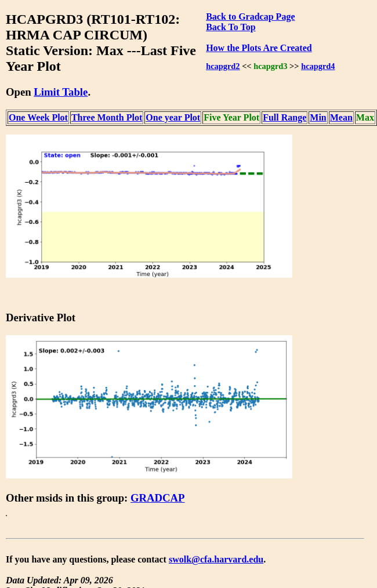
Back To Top (231, 27)
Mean (341, 117)
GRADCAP (158, 498)
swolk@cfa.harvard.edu (216, 559)
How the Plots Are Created (259, 48)
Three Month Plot (107, 117)
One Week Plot (38, 117)
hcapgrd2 (223, 66)
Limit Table (61, 92)
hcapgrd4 (318, 66)
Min (318, 117)
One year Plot (173, 117)
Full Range (284, 117)
